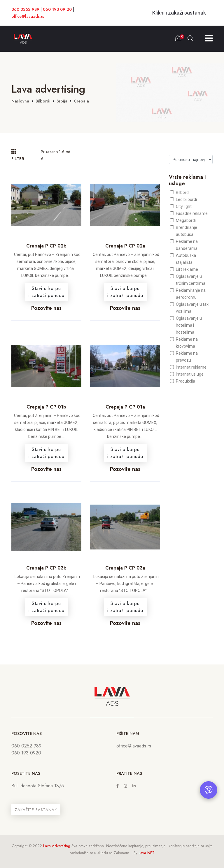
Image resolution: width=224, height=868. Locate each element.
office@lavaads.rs (28, 16)
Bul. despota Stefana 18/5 (38, 786)
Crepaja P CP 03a (125, 568)
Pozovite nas (46, 308)
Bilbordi (43, 101)
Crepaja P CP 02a (125, 246)
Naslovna (20, 101)
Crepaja (81, 101)
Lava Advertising (57, 846)
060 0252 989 (25, 9)
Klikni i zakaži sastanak (179, 13)
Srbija (62, 101)
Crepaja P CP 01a (125, 407)
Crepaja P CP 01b (46, 407)
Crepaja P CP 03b (46, 568)
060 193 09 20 (57, 9)
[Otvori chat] (209, 790)
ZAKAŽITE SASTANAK (36, 810)
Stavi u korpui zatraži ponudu (47, 292)
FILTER (18, 155)
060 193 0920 (26, 753)
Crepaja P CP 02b (46, 246)
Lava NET (147, 853)
